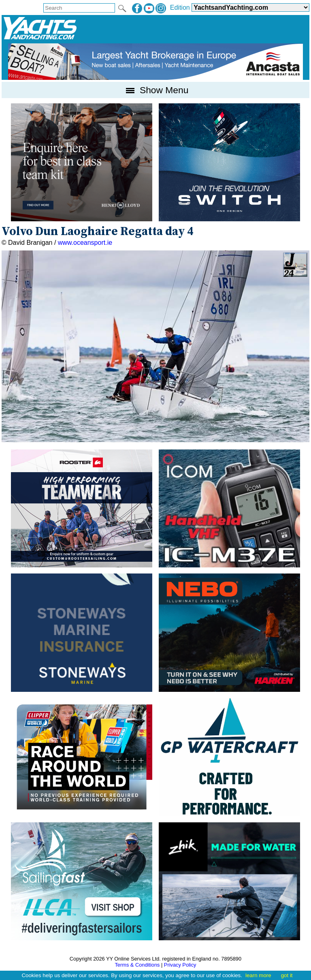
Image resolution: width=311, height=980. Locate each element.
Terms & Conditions (137, 965)
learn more (258, 975)
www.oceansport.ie (85, 243)
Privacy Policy (180, 965)
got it (287, 975)
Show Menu (156, 90)
